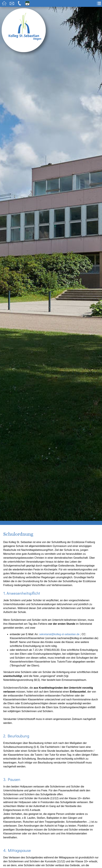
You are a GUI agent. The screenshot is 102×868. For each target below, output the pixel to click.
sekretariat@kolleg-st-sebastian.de (59, 634)
